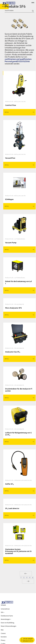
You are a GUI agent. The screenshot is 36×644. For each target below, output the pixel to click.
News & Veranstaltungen (9, 626)
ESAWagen (9, 199)
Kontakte (4, 637)
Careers (3, 633)
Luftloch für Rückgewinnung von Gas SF (18, 434)
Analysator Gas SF (13, 352)
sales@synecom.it (27, 641)
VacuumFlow (10, 158)
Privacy (3, 640)
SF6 (3, 612)
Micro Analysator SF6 (13, 308)
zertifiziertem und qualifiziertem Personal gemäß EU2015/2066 (18, 60)
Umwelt (3, 605)
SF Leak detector (12, 509)
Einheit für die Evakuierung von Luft (18, 282)
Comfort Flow (11, 105)
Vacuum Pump (11, 243)
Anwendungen (6, 619)
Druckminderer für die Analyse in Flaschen (19, 390)
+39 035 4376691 (27, 639)
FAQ (2, 630)
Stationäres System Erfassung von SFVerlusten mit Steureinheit (18, 551)
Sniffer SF (9, 484)
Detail (19, 112)
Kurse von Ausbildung (7, 623)
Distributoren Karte (7, 616)
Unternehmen (5, 609)
